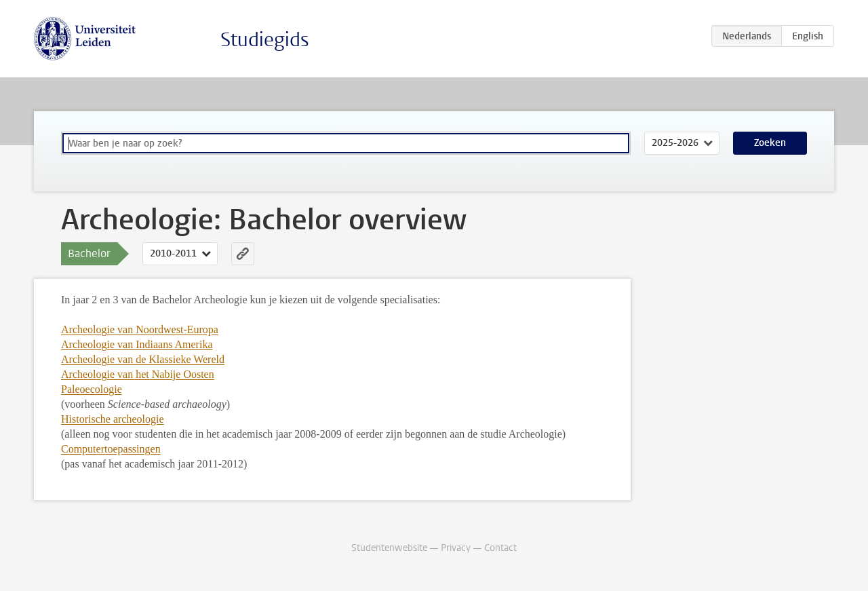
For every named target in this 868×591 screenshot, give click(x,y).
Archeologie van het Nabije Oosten (138, 374)
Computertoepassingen (111, 449)
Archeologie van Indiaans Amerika (137, 344)
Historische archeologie (113, 419)
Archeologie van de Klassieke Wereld (143, 359)
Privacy (456, 548)
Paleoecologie (92, 389)
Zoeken (770, 143)
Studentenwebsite (389, 548)
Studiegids (265, 40)
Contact (500, 548)
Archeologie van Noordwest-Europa (140, 329)
